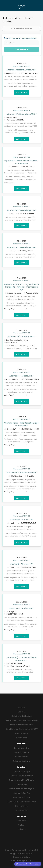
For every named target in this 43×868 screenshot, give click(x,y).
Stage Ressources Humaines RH (22, 850)
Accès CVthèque (22, 752)
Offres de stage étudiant (21, 860)
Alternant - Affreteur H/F (22, 520)
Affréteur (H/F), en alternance (21, 337)
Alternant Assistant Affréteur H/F (21, 70)
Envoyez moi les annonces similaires (20, 38)
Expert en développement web (22, 802)
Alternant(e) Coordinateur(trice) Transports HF (22, 659)
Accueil (21, 707)
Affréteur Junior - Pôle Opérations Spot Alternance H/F (22, 424)
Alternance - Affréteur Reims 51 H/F (21, 473)
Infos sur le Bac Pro (21, 793)
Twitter (21, 825)
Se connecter (21, 757)
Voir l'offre (22, 92)
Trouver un (21, 771)
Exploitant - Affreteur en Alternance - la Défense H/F (21, 162)
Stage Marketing (22, 857)
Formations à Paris (22, 797)
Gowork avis (22, 784)
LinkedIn (21, 829)
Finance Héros (22, 733)
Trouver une (21, 776)
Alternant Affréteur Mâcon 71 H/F (22, 114)
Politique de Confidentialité (21, 725)
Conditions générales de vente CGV (22, 729)
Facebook (21, 821)
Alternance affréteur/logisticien (21, 210)
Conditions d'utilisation (22, 716)
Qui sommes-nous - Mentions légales (22, 720)
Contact (22, 712)
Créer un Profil (21, 806)
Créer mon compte (22, 761)
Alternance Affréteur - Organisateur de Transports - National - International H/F (21, 287)
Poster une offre (22, 748)
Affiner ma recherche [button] (22, 28)
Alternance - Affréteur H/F (21, 376)
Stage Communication (21, 854)
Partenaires (22, 738)
